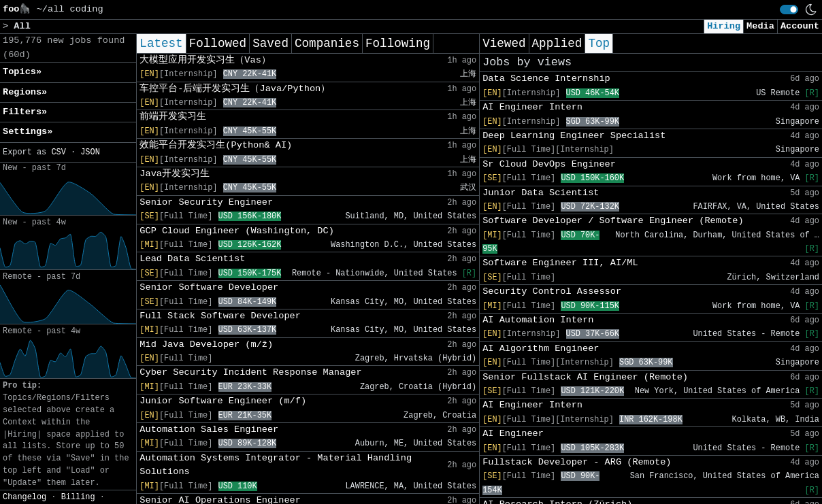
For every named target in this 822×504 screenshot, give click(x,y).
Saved (270, 44)
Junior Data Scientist (541, 193)
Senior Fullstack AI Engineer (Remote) (585, 377)
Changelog (24, 497)
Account (800, 26)
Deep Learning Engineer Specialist (574, 136)
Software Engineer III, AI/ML (560, 263)
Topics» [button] (22, 72)
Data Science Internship (546, 79)
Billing (78, 497)
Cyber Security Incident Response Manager (250, 372)
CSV (58, 152)
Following (398, 44)
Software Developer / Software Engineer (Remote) (613, 221)
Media (760, 26)
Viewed (504, 44)
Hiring (724, 26)
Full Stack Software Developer (220, 316)
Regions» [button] (25, 92)
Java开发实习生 (175, 174)
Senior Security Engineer (206, 202)
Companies (327, 44)
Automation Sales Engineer (209, 430)
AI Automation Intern (538, 320)
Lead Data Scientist (192, 259)
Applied (557, 44)
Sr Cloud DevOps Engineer (549, 164)
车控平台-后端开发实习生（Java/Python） (235, 89)
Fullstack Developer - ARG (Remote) (577, 462)
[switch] (789, 10)
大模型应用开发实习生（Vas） (205, 60)
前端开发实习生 (173, 117)
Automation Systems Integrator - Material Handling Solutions (276, 465)
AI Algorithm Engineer (541, 349)
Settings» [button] (28, 132)
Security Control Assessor (552, 291)
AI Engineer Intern (532, 107)
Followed (218, 44)
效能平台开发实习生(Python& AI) (216, 145)
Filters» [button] (25, 112)
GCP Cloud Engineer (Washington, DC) (237, 231)
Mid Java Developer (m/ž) (206, 345)
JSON (90, 152)
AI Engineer (513, 434)
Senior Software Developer (209, 287)
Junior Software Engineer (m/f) (223, 401)
